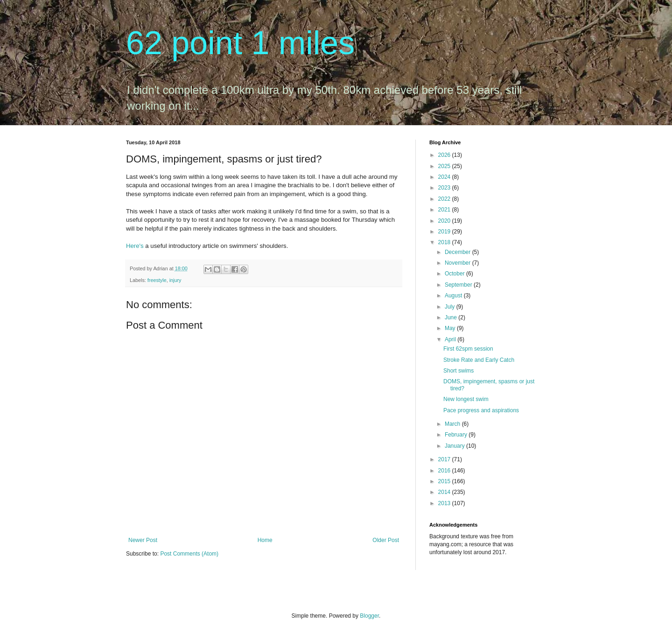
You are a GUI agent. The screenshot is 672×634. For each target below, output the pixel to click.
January (455, 446)
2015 (445, 481)
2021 (445, 210)
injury (175, 280)
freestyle (157, 280)
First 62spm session (468, 349)
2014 (445, 492)
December (458, 252)
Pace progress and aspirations (481, 410)
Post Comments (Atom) (189, 554)
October (455, 274)
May (451, 328)
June (451, 317)
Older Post (386, 540)
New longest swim (466, 399)
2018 (445, 242)
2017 (445, 459)
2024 (445, 177)
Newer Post (143, 540)
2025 (445, 166)
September (459, 285)
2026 (445, 155)
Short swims (458, 371)
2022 (445, 199)
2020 (445, 221)
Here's (135, 246)
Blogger (369, 616)
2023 (445, 188)
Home (265, 540)
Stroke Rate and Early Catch (479, 360)
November (458, 263)
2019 (445, 232)
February (457, 435)
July (451, 307)
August (454, 296)
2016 (445, 471)
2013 (445, 503)
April (451, 339)
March (453, 424)
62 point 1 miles (240, 43)
